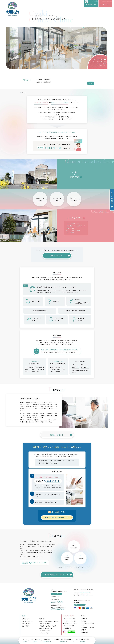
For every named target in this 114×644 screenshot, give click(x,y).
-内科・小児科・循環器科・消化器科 (49, 621)
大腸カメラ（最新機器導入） (44, 82)
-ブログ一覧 (84, 619)
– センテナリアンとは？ (73, 224)
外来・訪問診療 (74, 175)
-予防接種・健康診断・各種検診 (48, 626)
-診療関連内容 (85, 632)
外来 (23, 616)
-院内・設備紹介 (26, 626)
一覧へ (90, 83)
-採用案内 (84, 630)
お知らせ (47, 79)
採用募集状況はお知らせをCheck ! (56, 575)
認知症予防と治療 (91, 4)
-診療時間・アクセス (27, 624)
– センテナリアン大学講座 (73, 230)
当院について (26, 619)
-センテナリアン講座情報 (88, 628)
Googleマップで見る (56, 594)
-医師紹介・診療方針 (27, 621)
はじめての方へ (56, 256)
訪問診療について (79, 605)
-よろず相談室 (67, 628)
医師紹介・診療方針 (56, 435)
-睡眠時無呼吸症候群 (45, 624)
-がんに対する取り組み (45, 631)
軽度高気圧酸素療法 (74, 199)
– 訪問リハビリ (70, 228)
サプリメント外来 (57, 199)
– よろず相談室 (70, 232)
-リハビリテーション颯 (69, 621)
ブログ (83, 616)
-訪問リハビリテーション (70, 623)
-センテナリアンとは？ (69, 619)
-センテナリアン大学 (69, 626)
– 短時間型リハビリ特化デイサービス (76, 226)
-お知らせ (84, 621)
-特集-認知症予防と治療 (45, 628)
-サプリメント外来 (44, 633)
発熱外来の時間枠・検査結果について (57, 518)
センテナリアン (105, 4)
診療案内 (42, 619)
